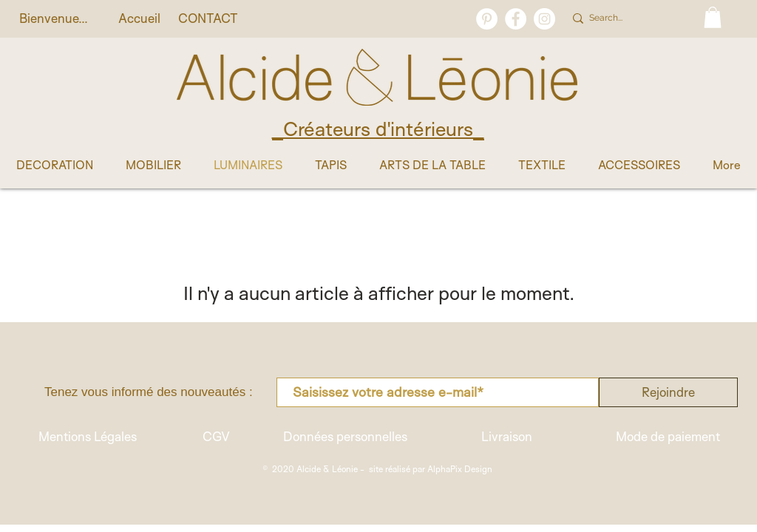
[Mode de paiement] (668, 437)
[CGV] (216, 437)
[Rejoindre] (668, 392)
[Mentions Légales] (87, 437)
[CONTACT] (208, 18)
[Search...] (631, 18)
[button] (713, 17)
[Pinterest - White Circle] (487, 19)
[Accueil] (139, 18)
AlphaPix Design (460, 469)
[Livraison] (506, 437)
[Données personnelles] (345, 437)
